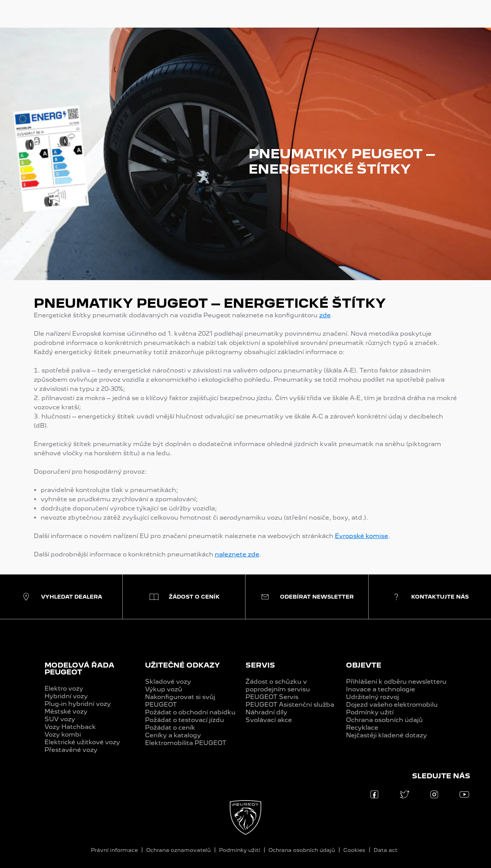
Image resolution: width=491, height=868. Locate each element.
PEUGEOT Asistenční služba (290, 705)
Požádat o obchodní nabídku (190, 712)
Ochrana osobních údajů (384, 720)
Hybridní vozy (66, 696)
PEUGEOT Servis (272, 697)
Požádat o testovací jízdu (185, 720)
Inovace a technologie (381, 689)
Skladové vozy (168, 682)
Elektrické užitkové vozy (82, 742)
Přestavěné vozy (71, 750)
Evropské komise (362, 536)
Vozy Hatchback (70, 727)
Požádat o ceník (170, 728)
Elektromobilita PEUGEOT (186, 743)
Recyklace (362, 728)
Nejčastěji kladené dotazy (386, 735)
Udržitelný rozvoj (372, 697)
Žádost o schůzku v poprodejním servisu (278, 685)
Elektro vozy (64, 688)
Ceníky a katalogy (173, 735)
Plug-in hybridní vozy (78, 704)
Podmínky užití (370, 712)
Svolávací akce (269, 720)
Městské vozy (66, 711)
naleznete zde (237, 554)
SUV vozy (60, 719)
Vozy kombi (63, 734)
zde (325, 315)
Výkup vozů (164, 689)
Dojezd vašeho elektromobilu (392, 705)
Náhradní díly (266, 712)
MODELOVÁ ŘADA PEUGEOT (79, 669)
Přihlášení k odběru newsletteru (396, 682)
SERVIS (260, 665)
